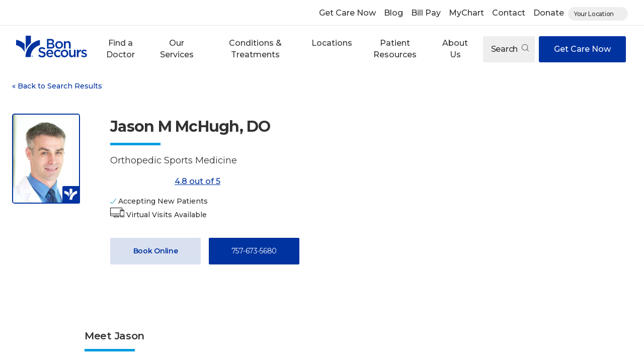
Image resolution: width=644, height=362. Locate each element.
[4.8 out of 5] (140, 182)
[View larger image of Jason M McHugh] (46, 159)
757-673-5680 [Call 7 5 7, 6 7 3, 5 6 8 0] (254, 251)
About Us (455, 49)
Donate (549, 13)
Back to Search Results (57, 86)
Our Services (177, 49)
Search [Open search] (510, 49)
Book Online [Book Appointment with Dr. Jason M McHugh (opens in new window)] (156, 251)
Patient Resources (395, 49)
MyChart (466, 13)
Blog (393, 13)
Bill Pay (426, 13)
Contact (509, 13)
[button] (120, 49)
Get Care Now (347, 13)
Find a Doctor (120, 49)
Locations (332, 43)
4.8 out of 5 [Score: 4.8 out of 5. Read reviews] (165, 182)
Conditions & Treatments (255, 49)
